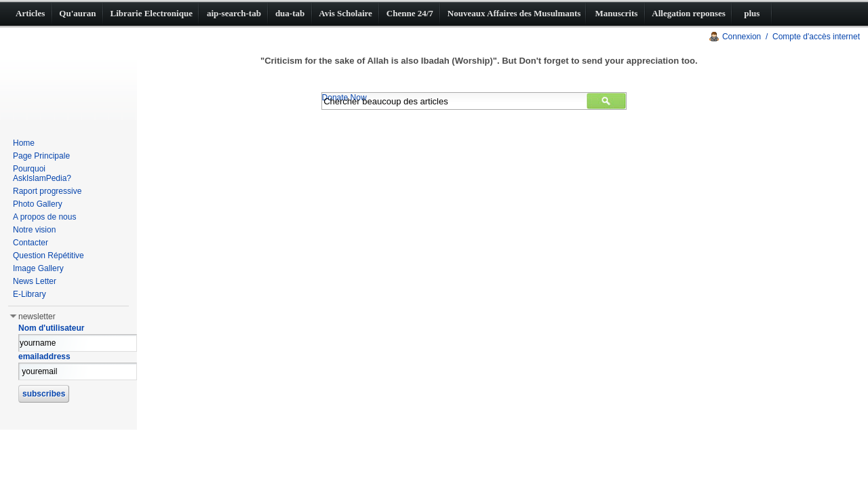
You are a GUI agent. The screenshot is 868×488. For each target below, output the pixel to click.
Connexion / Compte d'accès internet (791, 37)
